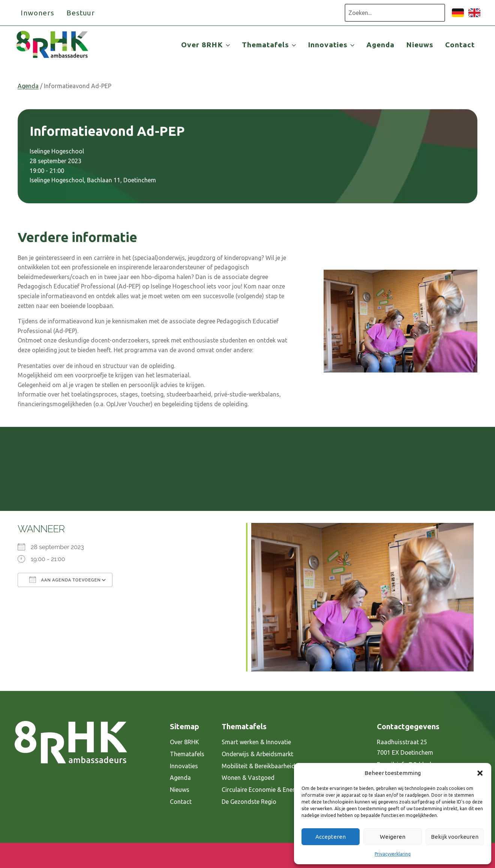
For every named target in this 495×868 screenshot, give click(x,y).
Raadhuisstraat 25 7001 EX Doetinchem (405, 747)
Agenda (380, 45)
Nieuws (420, 45)
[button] (480, 773)
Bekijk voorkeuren (455, 837)
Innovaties (184, 766)
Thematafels (187, 754)
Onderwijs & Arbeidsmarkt (257, 754)
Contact (460, 45)
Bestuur (81, 13)
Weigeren (393, 837)
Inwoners (37, 13)
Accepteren (331, 837)
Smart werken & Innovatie (256, 742)
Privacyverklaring (393, 854)
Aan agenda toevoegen (65, 580)
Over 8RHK (184, 742)
